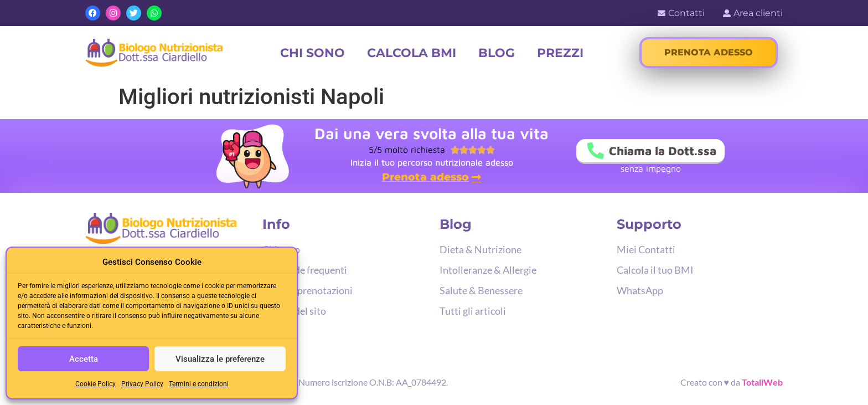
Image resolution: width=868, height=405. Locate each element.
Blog (497, 53)
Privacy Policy (142, 384)
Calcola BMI (412, 53)
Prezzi (560, 53)
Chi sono (312, 53)
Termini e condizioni (199, 384)
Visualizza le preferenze (220, 359)
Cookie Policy (95, 384)
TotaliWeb (762, 382)
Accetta (84, 359)
